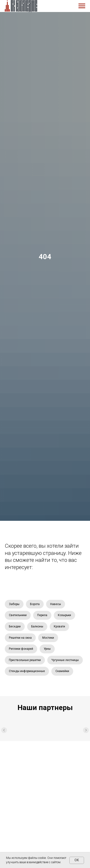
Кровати (59, 626)
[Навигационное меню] (82, 6)
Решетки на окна (20, 638)
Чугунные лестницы (65, 660)
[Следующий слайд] (86, 730)
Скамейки (62, 671)
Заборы (14, 604)
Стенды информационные (27, 671)
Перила (42, 615)
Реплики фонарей (21, 649)
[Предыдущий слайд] (4, 730)
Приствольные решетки (25, 660)
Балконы (37, 626)
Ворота (35, 604)
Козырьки (64, 615)
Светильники (18, 615)
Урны (47, 649)
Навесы (56, 604)
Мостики (48, 638)
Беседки (15, 626)
